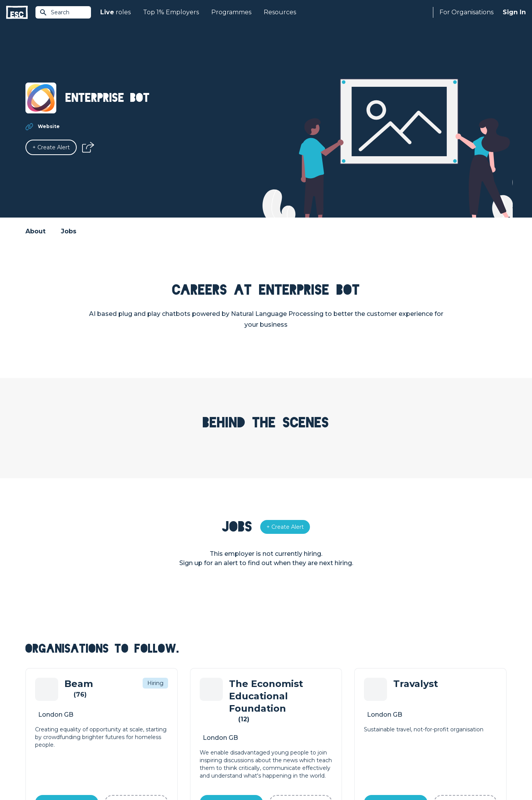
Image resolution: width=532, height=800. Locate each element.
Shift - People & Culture (298, 737)
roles (115, 12)
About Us (399, 697)
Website (49, 126)
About (35, 231)
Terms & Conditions (47, 774)
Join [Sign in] (151, 697)
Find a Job (159, 711)
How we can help (289, 697)
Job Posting (282, 711)
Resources (280, 12)
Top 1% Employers (171, 12)
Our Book (399, 724)
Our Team (400, 711)
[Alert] (51, 147)
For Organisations (466, 12)
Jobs (69, 231)
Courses (157, 724)
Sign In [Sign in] (514, 12)
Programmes (231, 12)
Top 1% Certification (292, 724)
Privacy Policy (90, 774)
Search (54, 12)
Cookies (121, 774)
